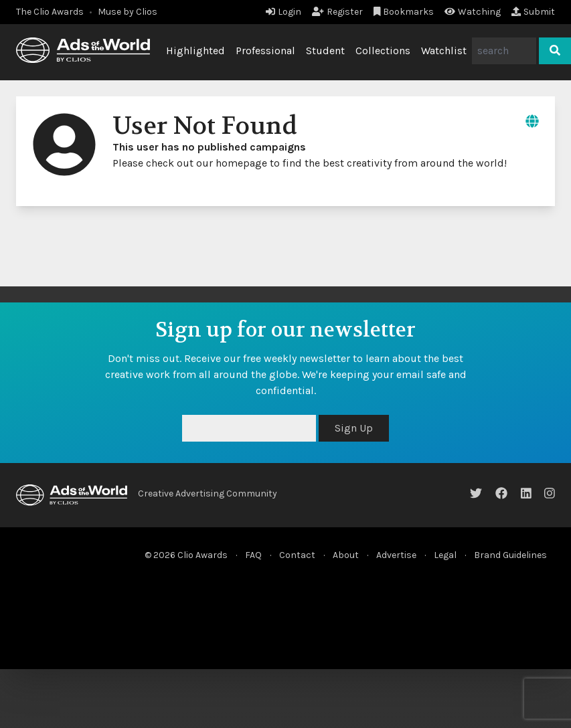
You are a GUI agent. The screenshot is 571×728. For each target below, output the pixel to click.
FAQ (253, 555)
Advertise (396, 555)
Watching (473, 12)
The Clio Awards (50, 12)
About (346, 555)
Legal (445, 555)
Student (325, 51)
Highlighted (195, 51)
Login (283, 12)
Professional (265, 51)
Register (337, 12)
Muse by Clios (128, 12)
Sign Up (354, 428)
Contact (297, 555)
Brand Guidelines (510, 555)
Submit (533, 12)
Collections (383, 51)
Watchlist (444, 51)
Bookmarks (404, 12)
